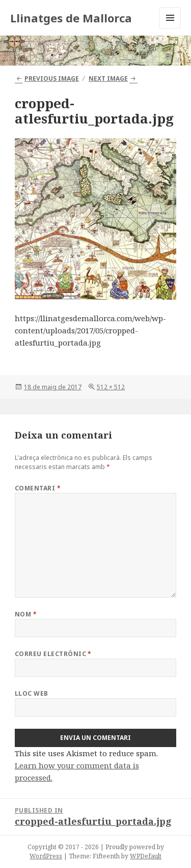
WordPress (46, 856)
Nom (26, 614)
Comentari (38, 488)
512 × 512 (111, 387)
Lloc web (32, 693)
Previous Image (52, 79)
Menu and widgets (170, 28)
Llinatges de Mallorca (71, 18)
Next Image (108, 79)
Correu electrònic (53, 654)
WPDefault (146, 856)
